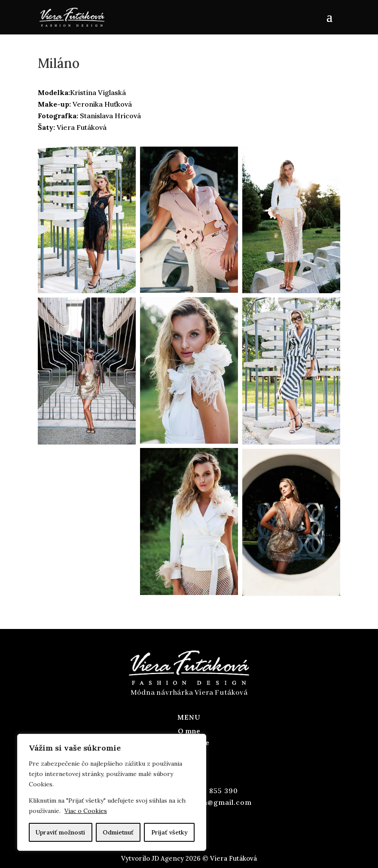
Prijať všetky (169, 832)
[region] (112, 792)
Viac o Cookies (86, 811)
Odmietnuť (118, 832)
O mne (189, 731)
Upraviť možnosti (60, 832)
